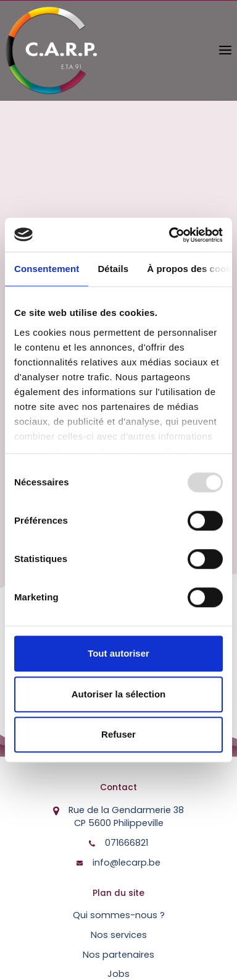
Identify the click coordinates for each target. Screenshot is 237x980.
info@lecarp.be (127, 863)
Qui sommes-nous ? (119, 915)
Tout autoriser (118, 653)
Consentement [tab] (47, 269)
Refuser (118, 734)
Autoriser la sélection (119, 694)
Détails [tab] (113, 269)
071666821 (127, 843)
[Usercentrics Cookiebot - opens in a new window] (170, 235)
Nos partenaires (118, 955)
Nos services (119, 935)
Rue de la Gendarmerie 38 (126, 817)
